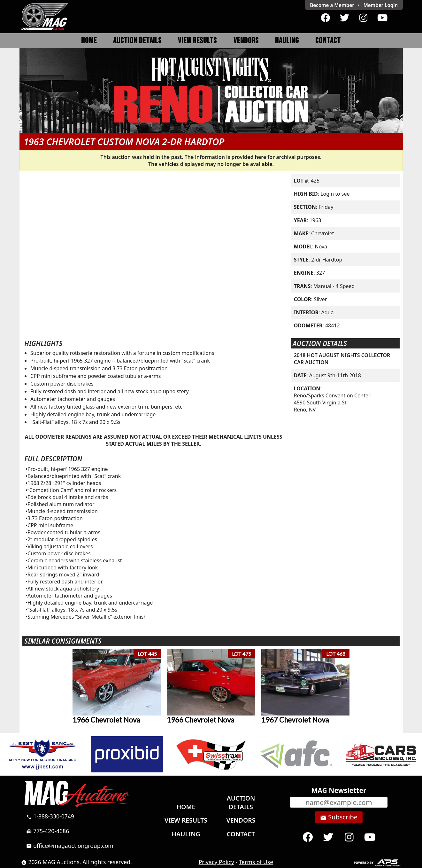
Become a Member (332, 5)
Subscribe (339, 817)
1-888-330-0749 (50, 816)
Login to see (335, 194)
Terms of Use (256, 862)
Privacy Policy (216, 862)
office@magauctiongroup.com (70, 846)
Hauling (287, 41)
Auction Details (137, 41)
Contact (328, 41)
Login (381, 5)
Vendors (246, 41)
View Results (197, 41)
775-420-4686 (48, 831)
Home (89, 41)
